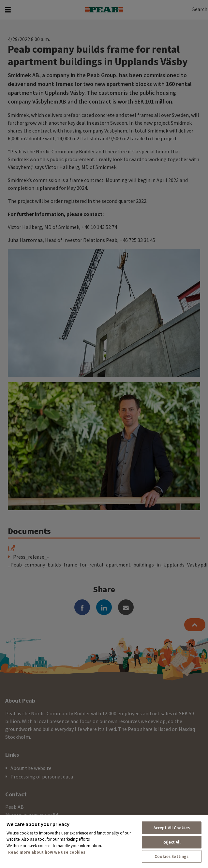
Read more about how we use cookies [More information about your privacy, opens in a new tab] (47, 852)
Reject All (171, 842)
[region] (104, 841)
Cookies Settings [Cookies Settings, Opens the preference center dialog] (171, 856)
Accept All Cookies (172, 828)
